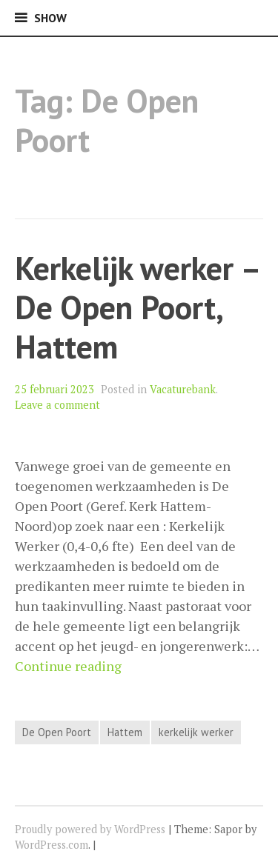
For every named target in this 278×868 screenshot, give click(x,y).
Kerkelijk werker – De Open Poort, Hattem (137, 307)
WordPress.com (52, 845)
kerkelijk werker (196, 732)
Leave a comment (57, 405)
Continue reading (68, 666)
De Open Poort (57, 732)
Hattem (125, 732)
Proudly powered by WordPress (90, 829)
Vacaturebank (183, 389)
